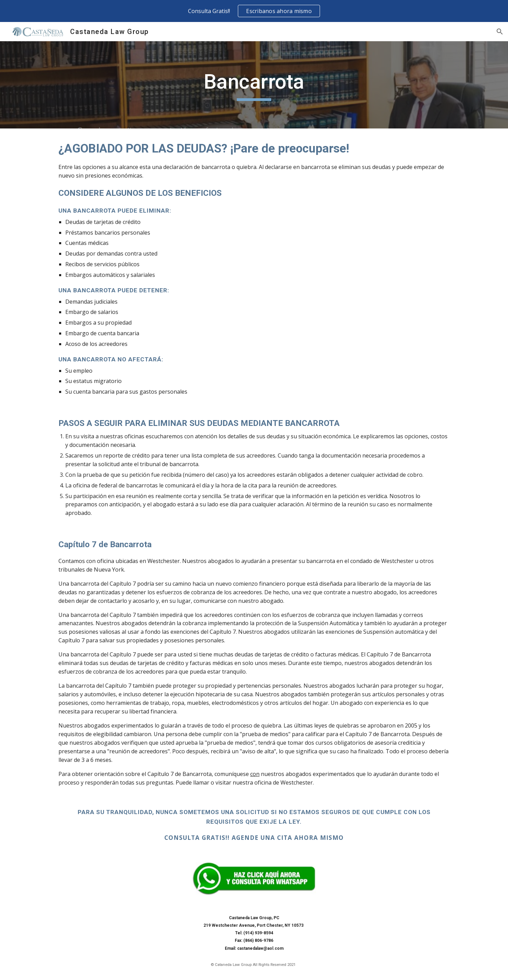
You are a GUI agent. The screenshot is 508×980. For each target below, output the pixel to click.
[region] (254, 11)
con (255, 774)
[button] (500, 32)
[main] (254, 85)
